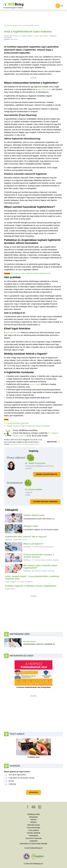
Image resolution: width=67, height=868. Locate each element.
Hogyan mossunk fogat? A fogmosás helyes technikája (28, 426)
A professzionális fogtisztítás (18, 423)
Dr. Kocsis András (34, 490)
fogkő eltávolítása (44, 89)
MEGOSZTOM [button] (53, 442)
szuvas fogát (35, 384)
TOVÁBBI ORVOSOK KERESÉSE (45, 502)
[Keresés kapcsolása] (58, 6)
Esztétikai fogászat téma (30, 444)
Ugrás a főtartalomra (3, 3)
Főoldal (6, 25)
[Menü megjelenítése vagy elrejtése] (62, 6)
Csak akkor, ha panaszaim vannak (22, 778)
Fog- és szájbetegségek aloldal (29, 25)
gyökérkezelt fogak (13, 333)
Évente (11, 781)
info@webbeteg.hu (36, 848)
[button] (28, 808)
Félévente (12, 784)
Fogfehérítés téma (16, 444)
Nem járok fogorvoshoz (17, 775)
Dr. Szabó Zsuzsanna (35, 463)
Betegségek (14, 25)
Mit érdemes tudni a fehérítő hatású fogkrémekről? (31, 273)
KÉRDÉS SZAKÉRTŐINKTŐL (47, 474)
